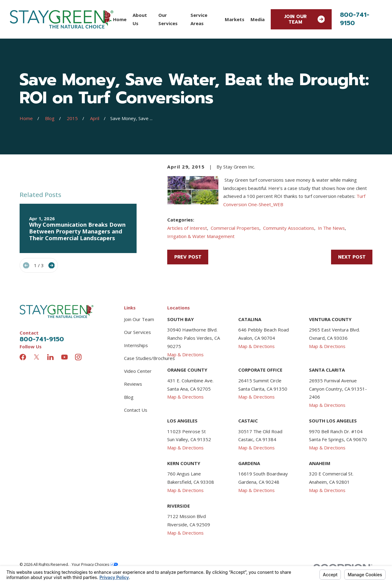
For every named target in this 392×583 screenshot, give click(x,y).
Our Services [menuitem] (168, 19)
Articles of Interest (187, 228)
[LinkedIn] (50, 357)
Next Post (352, 257)
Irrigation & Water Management (201, 236)
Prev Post (188, 257)
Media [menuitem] (258, 19)
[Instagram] (78, 357)
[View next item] (52, 265)
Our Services (138, 332)
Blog (129, 397)
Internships (136, 345)
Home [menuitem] (120, 19)
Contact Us (136, 410)
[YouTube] (64, 357)
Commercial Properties (235, 228)
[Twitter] (37, 357)
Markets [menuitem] (235, 19)
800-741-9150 (355, 19)
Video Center (138, 371)
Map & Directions (185, 354)
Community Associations (289, 228)
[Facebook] (23, 357)
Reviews (133, 384)
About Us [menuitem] (140, 19)
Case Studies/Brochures (149, 358)
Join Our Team (305, 19)
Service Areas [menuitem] (199, 19)
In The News (331, 228)
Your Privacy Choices (95, 564)
